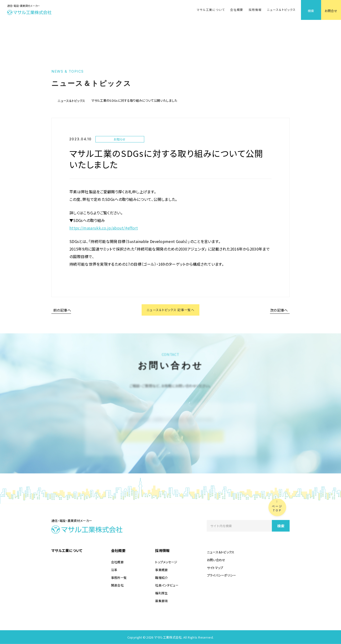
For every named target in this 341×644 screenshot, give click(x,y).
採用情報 (255, 10)
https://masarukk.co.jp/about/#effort (104, 228)
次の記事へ (279, 311)
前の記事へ (62, 311)
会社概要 (237, 10)
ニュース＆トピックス (281, 10)
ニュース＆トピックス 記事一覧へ (170, 311)
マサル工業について (211, 10)
